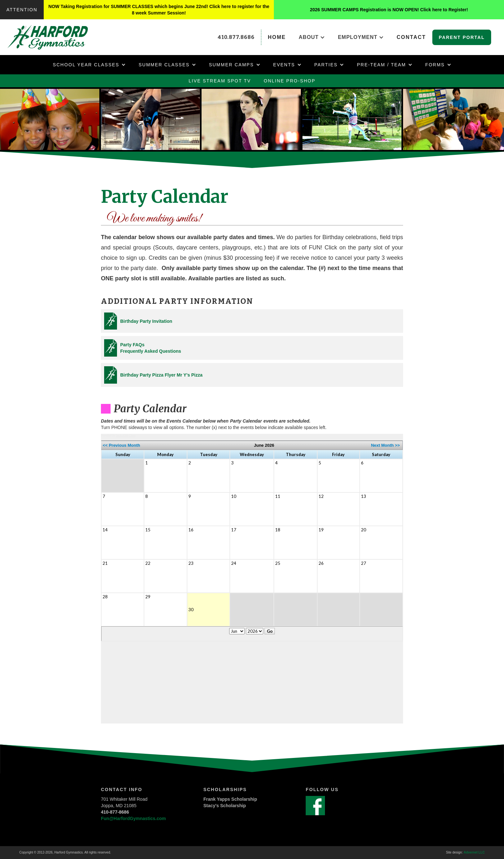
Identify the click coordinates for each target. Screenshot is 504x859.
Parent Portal (462, 37)
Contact (411, 37)
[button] (312, 37)
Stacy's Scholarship (225, 806)
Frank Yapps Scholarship (230, 799)
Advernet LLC (474, 852)
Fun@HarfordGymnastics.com (133, 818)
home (277, 37)
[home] (55, 37)
